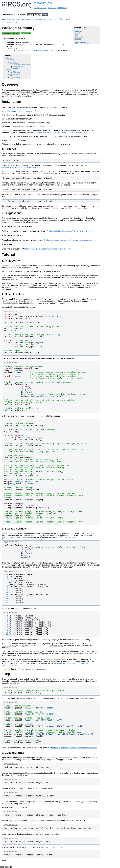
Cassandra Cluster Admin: (21, 64)
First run (13, 61)
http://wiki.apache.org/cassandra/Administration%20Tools (47, 249)
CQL (11, 76)
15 (6, 603)
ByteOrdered (42, 115)
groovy (38, 15)
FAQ (76, 35)
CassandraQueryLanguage (55, 679)
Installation (11, 60)
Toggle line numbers (10, 311)
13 (6, 599)
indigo (45, 15)
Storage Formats (15, 74)
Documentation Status (11, 22)
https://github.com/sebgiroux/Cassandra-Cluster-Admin (71, 231)
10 (6, 593)
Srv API (77, 33)
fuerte (30, 15)
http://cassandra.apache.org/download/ (20, 111)
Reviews (78, 39)
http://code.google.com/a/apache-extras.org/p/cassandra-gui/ (71, 240)
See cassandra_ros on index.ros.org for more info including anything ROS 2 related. (36, 19)
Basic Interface (15, 73)
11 (6, 595)
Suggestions (14, 63)
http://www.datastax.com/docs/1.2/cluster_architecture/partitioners (60, 132)
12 (6, 597)
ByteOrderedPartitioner (42, 127)
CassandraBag (15, 77)
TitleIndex (52, 8)
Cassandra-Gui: (18, 66)
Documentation (40, 8)
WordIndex (62, 8)
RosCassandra (9, 301)
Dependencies (80, 43)
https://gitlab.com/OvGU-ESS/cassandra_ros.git (36, 50)
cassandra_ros (43, 3)
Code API (78, 31)
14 (6, 601)
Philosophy (14, 71)
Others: (15, 68)
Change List (79, 37)
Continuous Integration (11, 33)
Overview (10, 58)
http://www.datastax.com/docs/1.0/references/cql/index (74, 748)
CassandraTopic (9, 303)
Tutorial (9, 69)
